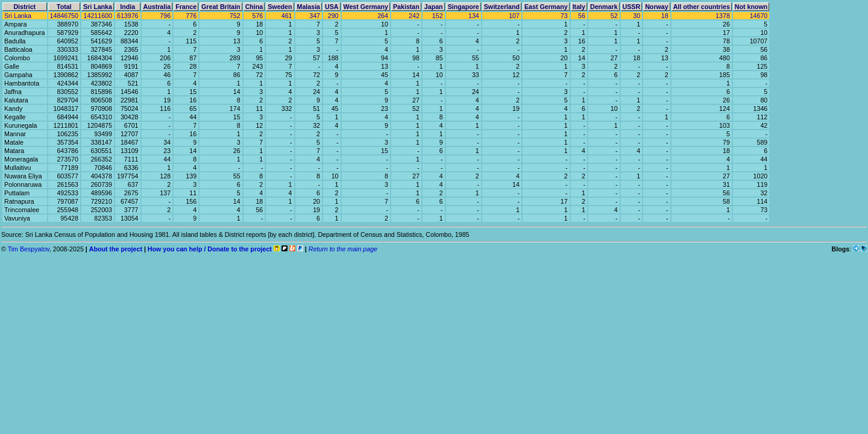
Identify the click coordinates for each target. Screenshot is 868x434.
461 (287, 16)
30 (637, 16)
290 (333, 16)
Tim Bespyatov (29, 249)
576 (257, 16)
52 (614, 16)
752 (235, 16)
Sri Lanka (18, 16)
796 (165, 16)
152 (438, 16)
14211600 (98, 16)
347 (315, 16)
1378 (723, 16)
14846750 (64, 16)
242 (414, 16)
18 (665, 16)
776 (191, 16)
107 (514, 16)
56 (582, 16)
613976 (128, 16)
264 (383, 16)
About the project (116, 249)
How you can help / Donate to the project (210, 249)
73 (564, 16)
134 (474, 16)
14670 (759, 16)
